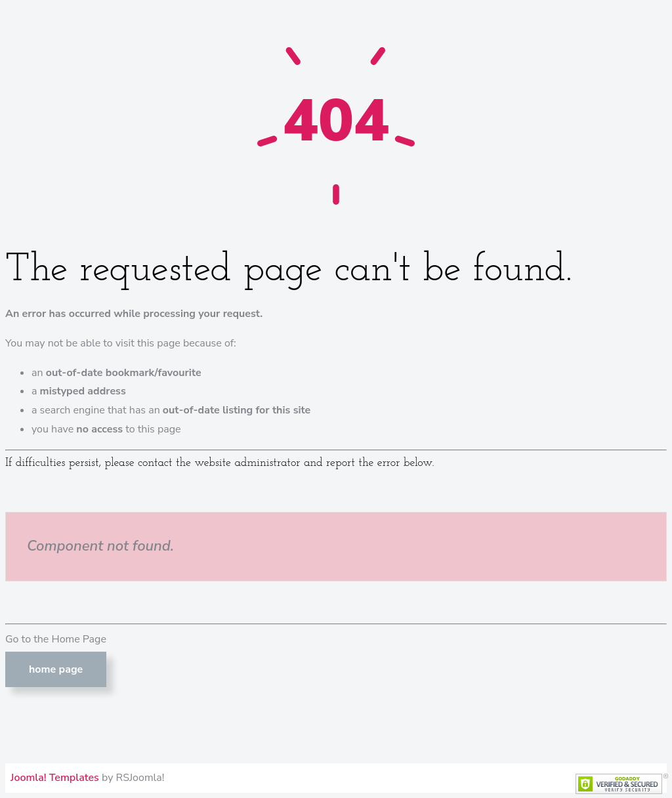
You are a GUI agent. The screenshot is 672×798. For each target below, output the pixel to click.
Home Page (56, 669)
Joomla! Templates (55, 778)
